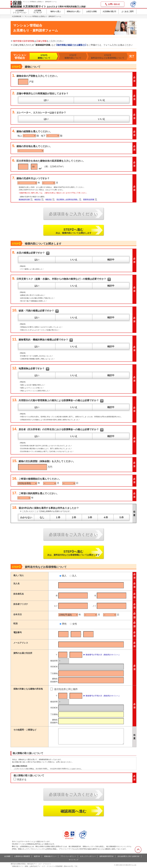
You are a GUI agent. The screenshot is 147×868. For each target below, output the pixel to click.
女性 (73, 624)
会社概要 (7, 856)
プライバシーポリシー (68, 856)
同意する (22, 780)
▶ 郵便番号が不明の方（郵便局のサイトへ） (102, 655)
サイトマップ (73, 860)
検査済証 (49, 199)
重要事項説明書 (89, 199)
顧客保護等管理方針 (107, 856)
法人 (73, 576)
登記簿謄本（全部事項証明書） (67, 199)
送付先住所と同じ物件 (66, 689)
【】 (71, 45)
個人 (63, 576)
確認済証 (38, 199)
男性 (63, 624)
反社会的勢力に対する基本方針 (129, 856)
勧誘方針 (37, 856)
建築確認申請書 (24, 199)
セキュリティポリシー (88, 856)
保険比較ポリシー (50, 856)
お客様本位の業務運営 (22, 856)
